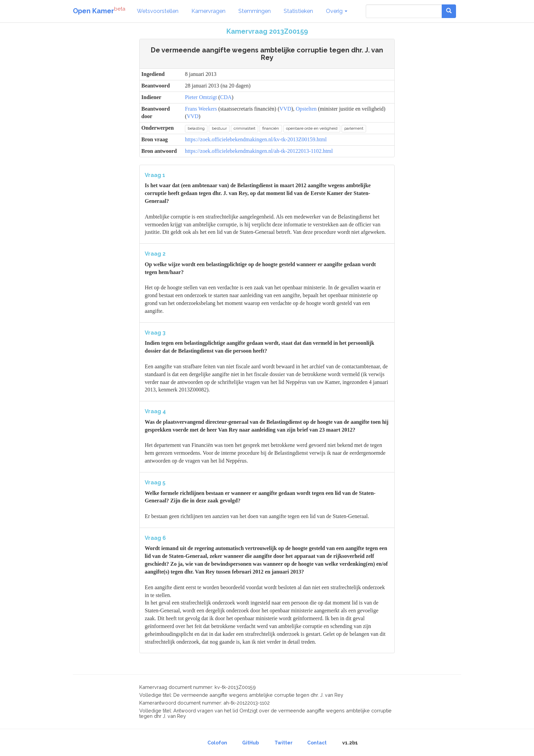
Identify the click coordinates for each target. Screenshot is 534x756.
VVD (286, 109)
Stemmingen (255, 11)
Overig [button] (337, 11)
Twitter (284, 743)
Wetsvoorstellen (158, 11)
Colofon (217, 743)
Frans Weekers (201, 109)
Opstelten (306, 109)
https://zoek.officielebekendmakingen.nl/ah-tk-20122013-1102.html (259, 151)
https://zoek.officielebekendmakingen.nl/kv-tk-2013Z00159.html (256, 139)
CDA (226, 97)
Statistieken (298, 11)
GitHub (250, 743)
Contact (317, 743)
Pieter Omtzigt (201, 97)
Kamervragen (208, 11)
